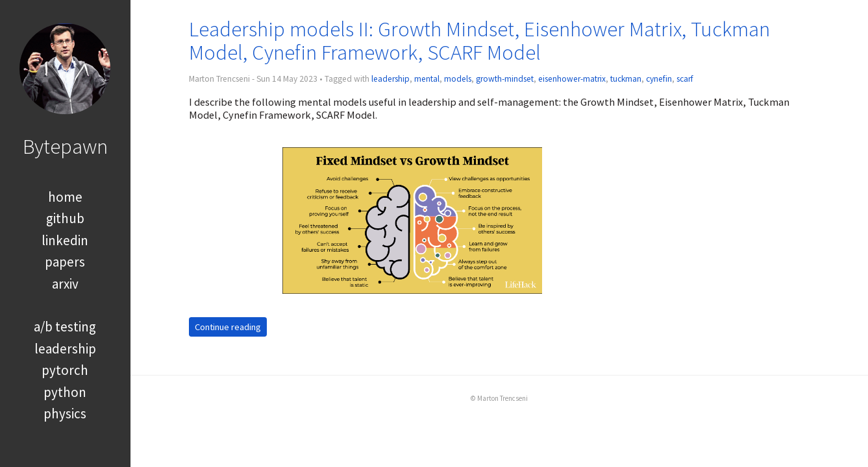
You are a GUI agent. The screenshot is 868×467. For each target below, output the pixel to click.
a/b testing (65, 327)
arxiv (65, 284)
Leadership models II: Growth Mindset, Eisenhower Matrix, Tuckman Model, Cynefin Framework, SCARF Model (479, 41)
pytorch (65, 370)
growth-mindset (505, 79)
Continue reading (228, 327)
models (458, 79)
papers (65, 262)
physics (65, 413)
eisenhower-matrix (572, 79)
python (65, 392)
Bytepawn (65, 146)
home (65, 197)
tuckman (626, 79)
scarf (685, 79)
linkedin (65, 240)
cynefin (659, 79)
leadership (65, 349)
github (65, 218)
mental (427, 79)
